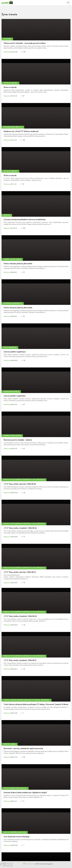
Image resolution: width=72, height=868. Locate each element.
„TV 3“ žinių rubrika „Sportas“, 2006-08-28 (20, 484)
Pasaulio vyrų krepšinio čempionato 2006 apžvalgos (24, 480)
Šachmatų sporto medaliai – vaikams (18, 440)
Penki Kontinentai (30, 864)
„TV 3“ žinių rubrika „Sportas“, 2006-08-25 (20, 572)
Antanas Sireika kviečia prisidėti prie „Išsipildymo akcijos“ (25, 793)
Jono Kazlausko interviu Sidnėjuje (16, 837)
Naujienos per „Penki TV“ (13, 127)
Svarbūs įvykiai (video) (12, 259)
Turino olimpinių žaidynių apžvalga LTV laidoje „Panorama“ (27, 700)
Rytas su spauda (10, 87)
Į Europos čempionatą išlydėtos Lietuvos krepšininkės (25, 220)
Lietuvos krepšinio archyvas (15, 832)
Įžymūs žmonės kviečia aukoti (15, 788)
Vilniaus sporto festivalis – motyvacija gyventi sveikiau (25, 43)
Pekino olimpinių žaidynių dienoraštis (18, 264)
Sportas (7, 215)
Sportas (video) (10, 744)
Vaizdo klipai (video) (11, 392)
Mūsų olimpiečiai (10, 347)
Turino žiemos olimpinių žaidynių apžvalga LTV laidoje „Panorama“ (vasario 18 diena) (36, 705)
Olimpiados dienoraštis (13, 303)
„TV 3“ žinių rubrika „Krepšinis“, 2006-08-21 (20, 660)
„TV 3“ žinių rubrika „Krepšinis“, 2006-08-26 (20, 528)
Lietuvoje (7, 39)
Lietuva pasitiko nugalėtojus (15, 352)
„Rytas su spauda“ (10, 83)
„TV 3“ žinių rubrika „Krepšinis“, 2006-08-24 (20, 616)
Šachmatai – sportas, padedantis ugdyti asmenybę (23, 749)
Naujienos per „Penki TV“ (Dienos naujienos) (21, 132)
